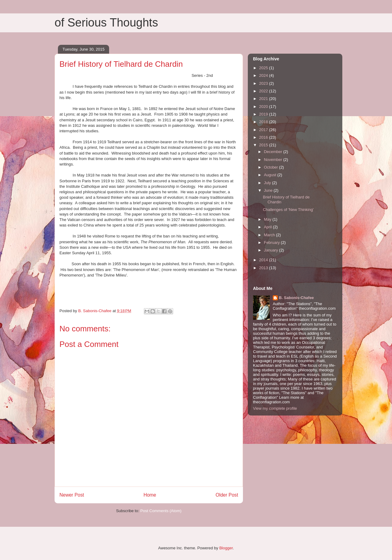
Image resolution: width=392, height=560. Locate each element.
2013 (264, 268)
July (268, 183)
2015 (264, 145)
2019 (264, 114)
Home (150, 495)
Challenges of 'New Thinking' (288, 210)
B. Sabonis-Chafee (296, 298)
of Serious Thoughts (106, 23)
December (274, 152)
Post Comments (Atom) (161, 511)
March (270, 235)
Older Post (227, 495)
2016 (264, 137)
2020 (264, 107)
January (272, 250)
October (272, 167)
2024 (264, 75)
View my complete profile (275, 408)
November (274, 160)
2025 (264, 68)
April (269, 227)
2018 (264, 122)
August (271, 175)
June (269, 190)
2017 (264, 130)
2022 (264, 91)
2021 (264, 99)
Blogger (226, 548)
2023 (264, 83)
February (273, 243)
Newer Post (72, 495)
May (268, 219)
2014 (264, 260)
